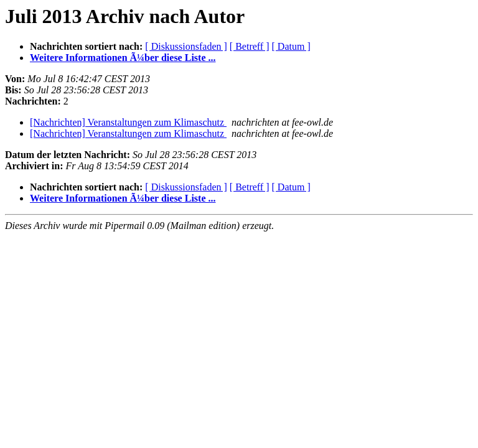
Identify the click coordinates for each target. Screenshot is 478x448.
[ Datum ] (291, 46)
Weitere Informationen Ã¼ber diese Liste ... (123, 58)
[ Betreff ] (250, 46)
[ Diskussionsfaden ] (186, 46)
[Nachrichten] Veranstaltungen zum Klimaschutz (128, 122)
